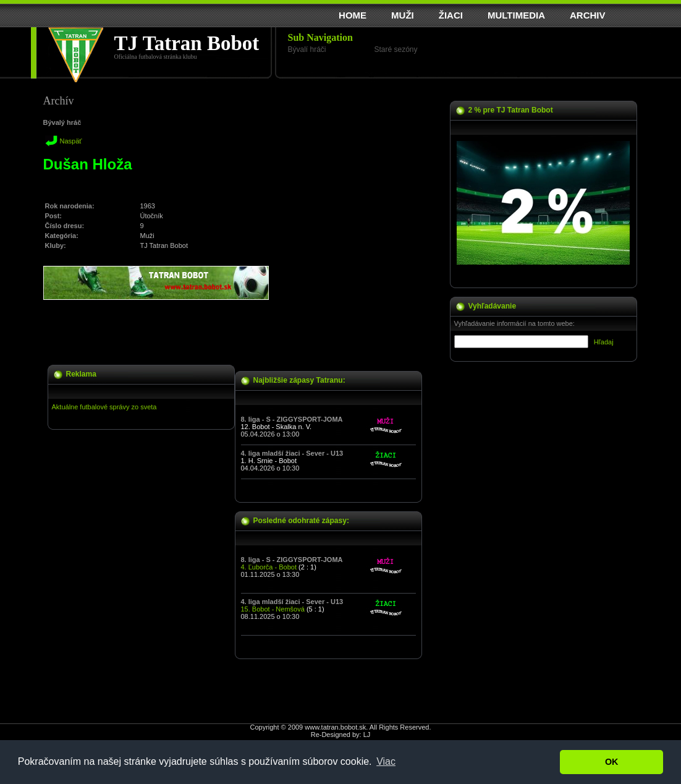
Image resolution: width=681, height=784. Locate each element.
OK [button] (612, 762)
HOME (353, 15)
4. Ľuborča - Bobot (269, 567)
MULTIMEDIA (516, 15)
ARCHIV (588, 15)
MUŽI (403, 15)
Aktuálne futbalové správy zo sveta (104, 407)
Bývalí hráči (307, 49)
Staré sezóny (396, 49)
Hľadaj (604, 342)
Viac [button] (386, 761)
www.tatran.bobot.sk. (336, 727)
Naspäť (71, 141)
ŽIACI (451, 15)
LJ (367, 735)
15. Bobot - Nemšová (273, 609)
